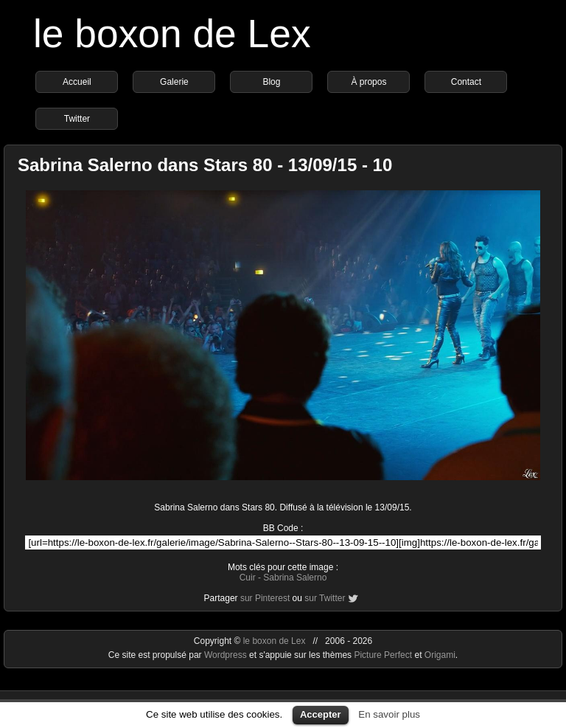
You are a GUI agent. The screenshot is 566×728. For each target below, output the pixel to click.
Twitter (77, 119)
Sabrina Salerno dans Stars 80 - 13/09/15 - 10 (205, 165)
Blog (271, 82)
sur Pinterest (265, 598)
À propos (368, 82)
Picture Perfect (383, 655)
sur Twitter (325, 598)
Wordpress (227, 655)
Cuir (248, 578)
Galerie (174, 82)
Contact (466, 82)
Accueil (77, 82)
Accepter (321, 714)
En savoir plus (389, 714)
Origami (440, 655)
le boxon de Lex (172, 34)
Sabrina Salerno (295, 578)
